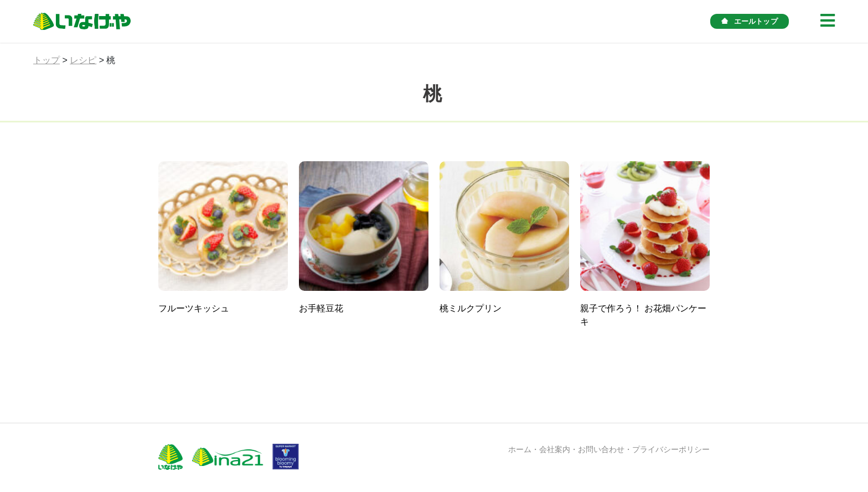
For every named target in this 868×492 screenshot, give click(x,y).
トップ (46, 60)
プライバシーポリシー (671, 449)
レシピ (83, 60)
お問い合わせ (601, 449)
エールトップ (750, 21)
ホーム (520, 449)
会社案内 (555, 449)
